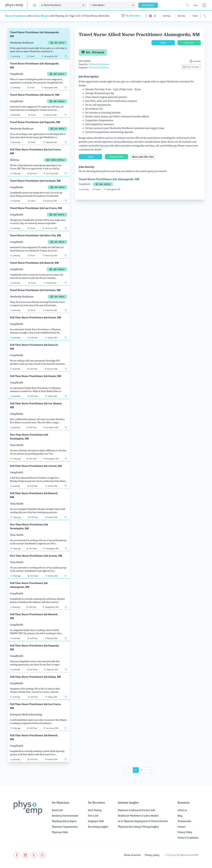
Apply (163, 43)
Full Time (167, 16)
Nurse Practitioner (16, 16)
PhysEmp (171, 855)
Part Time (182, 16)
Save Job (189, 43)
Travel (195, 16)
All (155, 16)
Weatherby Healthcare (99, 64)
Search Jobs (148, 5)
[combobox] (63, 5)
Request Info (116, 157)
